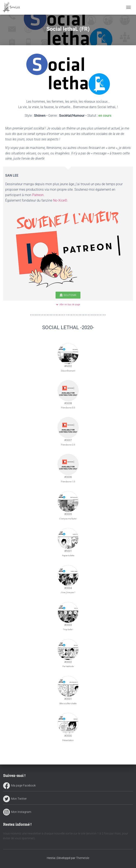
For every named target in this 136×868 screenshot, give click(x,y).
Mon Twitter (15, 799)
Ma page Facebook (19, 785)
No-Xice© (60, 200)
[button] (68, 295)
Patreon (38, 195)
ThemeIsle (83, 858)
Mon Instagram (17, 812)
